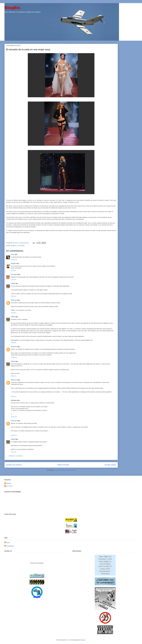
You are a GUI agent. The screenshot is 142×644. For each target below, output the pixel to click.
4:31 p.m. (14, 452)
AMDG (13, 283)
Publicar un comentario (16, 456)
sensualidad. (21, 246)
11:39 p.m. (14, 357)
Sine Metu (14, 274)
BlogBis (12, 8)
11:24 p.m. (14, 417)
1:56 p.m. (14, 280)
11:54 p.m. (14, 435)
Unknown (14, 300)
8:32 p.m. (14, 396)
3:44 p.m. (14, 296)
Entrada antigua (110, 465)
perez (13, 254)
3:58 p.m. (14, 313)
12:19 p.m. (14, 260)
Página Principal (63, 465)
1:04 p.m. (14, 270)
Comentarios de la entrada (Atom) (65, 470)
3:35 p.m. (14, 343)
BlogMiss (14, 246)
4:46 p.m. (14, 376)
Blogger (83, 640)
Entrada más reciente (14, 465)
